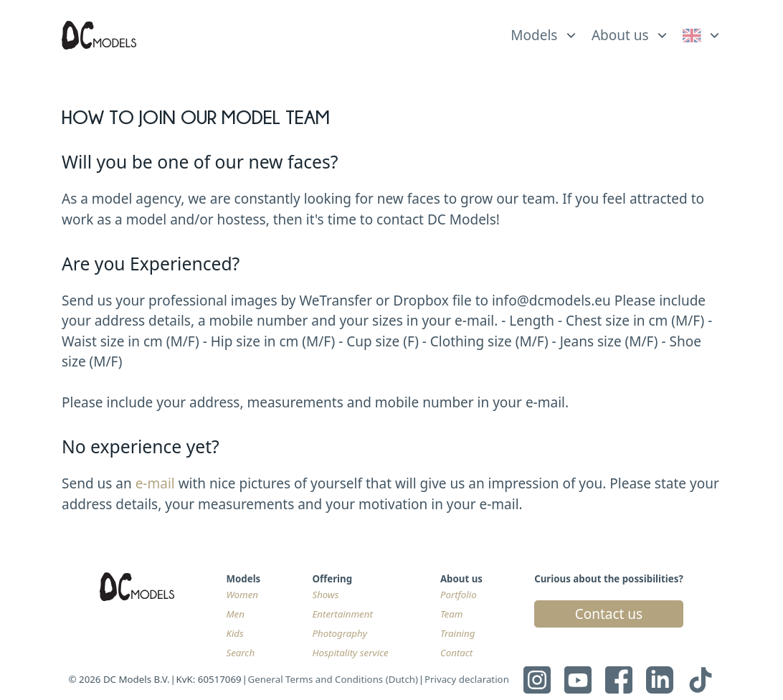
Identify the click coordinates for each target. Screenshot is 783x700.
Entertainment (342, 614)
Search (240, 653)
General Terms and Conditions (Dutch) (333, 679)
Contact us (609, 614)
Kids (234, 633)
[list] (544, 32)
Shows (325, 595)
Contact (456, 653)
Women (242, 595)
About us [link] (620, 35)
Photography (340, 633)
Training (458, 633)
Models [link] (534, 35)
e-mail (155, 483)
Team (452, 614)
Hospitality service (350, 653)
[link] (702, 35)
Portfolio (459, 595)
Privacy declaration (467, 679)
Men (235, 614)
